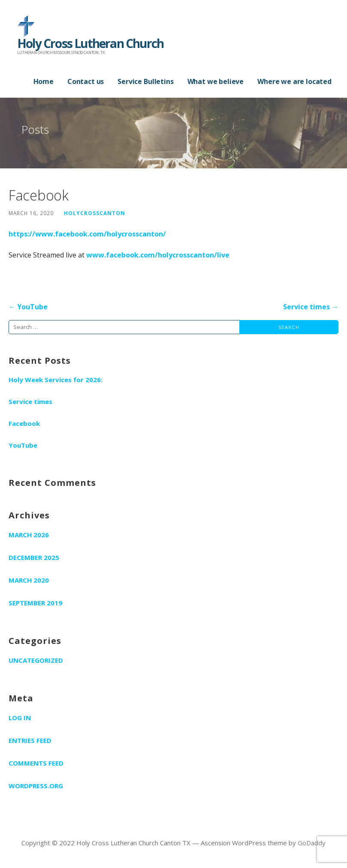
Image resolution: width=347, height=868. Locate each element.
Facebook (24, 423)
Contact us (86, 81)
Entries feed (30, 740)
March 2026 (29, 535)
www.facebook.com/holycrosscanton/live (158, 255)
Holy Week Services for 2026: (56, 380)
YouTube (23, 445)
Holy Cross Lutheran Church (90, 43)
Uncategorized (36, 660)
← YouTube (28, 307)
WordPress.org (36, 786)
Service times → (311, 307)
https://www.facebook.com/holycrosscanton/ (87, 234)
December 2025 (34, 557)
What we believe (216, 81)
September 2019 (35, 603)
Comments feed (36, 763)
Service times (30, 401)
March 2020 (29, 580)
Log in (20, 718)
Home (44, 81)
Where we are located (294, 81)
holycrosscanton (95, 213)
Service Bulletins (145, 81)
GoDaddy (312, 843)
